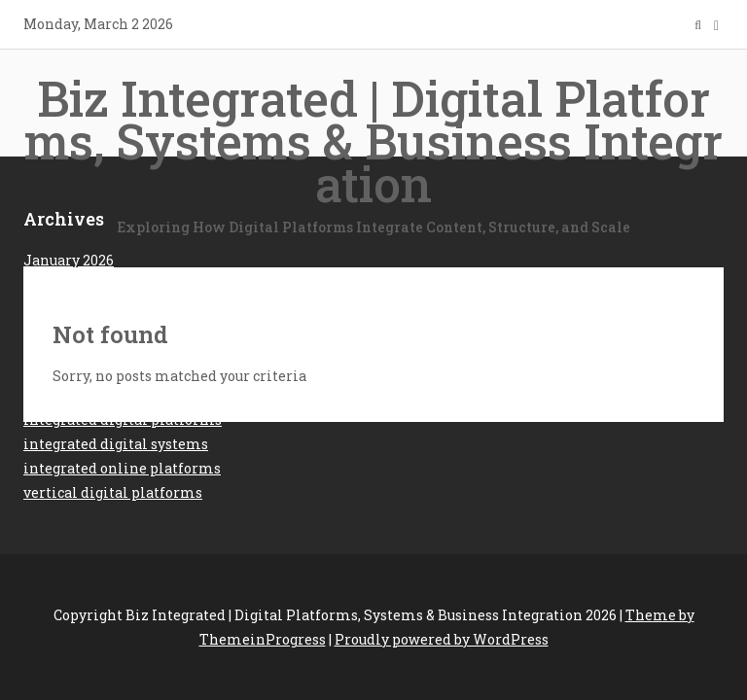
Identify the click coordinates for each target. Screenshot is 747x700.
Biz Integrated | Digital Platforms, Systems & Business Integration (373, 152)
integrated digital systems (116, 444)
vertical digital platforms (113, 492)
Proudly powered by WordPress (442, 639)
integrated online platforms (122, 468)
